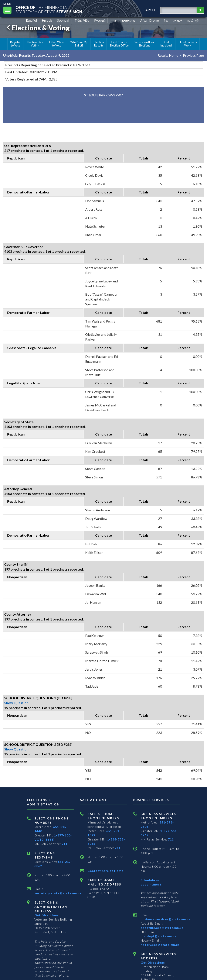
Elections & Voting (37, 28)
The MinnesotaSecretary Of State (49, 9)
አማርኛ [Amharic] (178, 20)
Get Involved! (167, 44)
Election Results (99, 44)
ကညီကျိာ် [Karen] (193, 20)
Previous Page (193, 55)
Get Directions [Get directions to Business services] (153, 962)
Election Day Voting (35, 44)
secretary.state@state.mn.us (58, 893)
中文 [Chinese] (114, 20)
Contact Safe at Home (106, 871)
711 (65, 844)
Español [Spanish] (31, 20)
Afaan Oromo (150, 20)
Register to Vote (16, 44)
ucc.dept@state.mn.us (159, 936)
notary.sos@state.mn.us (160, 945)
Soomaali (63, 20)
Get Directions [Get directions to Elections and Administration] (47, 915)
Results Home (168, 55)
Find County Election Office (119, 44)
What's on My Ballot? (79, 44)
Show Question (16, 703)
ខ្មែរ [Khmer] (166, 20)
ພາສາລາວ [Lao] (129, 20)
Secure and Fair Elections (144, 44)
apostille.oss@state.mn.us (162, 928)
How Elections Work (188, 44)
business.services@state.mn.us (166, 919)
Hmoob (47, 20)
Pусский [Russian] (100, 20)
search (148, 10)
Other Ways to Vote (57, 44)
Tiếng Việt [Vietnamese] (82, 20)
